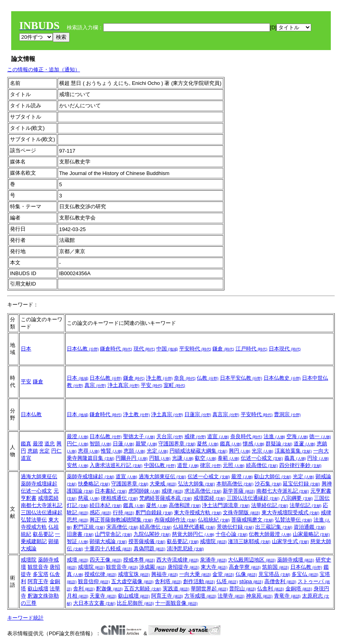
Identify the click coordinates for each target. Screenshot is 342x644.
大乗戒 (163, 484)
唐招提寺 (184, 567)
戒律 (195, 436)
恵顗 (134, 451)
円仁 (56, 451)
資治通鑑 (310, 527)
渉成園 (153, 567)
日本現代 (285, 349)
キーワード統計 (25, 618)
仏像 (246, 574)
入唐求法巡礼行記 (116, 465)
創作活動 (199, 581)
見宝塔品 (274, 574)
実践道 (176, 589)
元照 (234, 465)
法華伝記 (306, 505)
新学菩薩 (239, 491)
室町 (174, 385)
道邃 (304, 444)
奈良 (185, 378)
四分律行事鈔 (300, 465)
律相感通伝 (119, 498)
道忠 (50, 444)
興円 (240, 451)
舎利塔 (168, 581)
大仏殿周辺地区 (252, 560)
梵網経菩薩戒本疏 (166, 498)
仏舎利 (271, 589)
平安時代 (195, 349)
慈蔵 (89, 498)
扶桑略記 (94, 484)
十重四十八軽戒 (108, 548)
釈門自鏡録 (154, 512)
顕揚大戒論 (108, 541)
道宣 (26, 458)
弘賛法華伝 (34, 520)
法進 (274, 436)
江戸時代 (252, 349)
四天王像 (106, 560)
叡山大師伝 (273, 476)
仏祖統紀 (214, 520)
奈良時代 (246, 436)
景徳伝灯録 (235, 527)
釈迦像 (109, 589)
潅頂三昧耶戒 (249, 541)
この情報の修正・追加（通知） (44, 69)
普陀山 (243, 589)
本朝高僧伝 (235, 484)
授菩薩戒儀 (147, 541)
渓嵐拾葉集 (293, 451)
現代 (144, 349)
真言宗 (226, 414)
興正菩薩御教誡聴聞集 (121, 520)
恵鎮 (33, 451)
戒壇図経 (48, 498)
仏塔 (227, 581)
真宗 (95, 385)
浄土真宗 (124, 385)
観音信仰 (94, 581)
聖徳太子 (139, 436)
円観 (160, 458)
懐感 (254, 444)
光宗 (262, 451)
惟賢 (112, 451)
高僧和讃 (185, 505)
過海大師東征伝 (39, 476)
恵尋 (89, 451)
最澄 (38, 444)
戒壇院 (213, 541)
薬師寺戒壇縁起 (39, 484)
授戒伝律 (100, 574)
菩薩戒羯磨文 (252, 520)
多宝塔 (41, 574)
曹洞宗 (287, 414)
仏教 (208, 378)
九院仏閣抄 (152, 534)
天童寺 (103, 596)
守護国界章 (177, 444)
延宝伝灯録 (301, 484)
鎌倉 (223, 349)
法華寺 (231, 596)
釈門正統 (89, 527)
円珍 (318, 458)
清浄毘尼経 (185, 548)
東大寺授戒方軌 (198, 512)
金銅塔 (299, 589)
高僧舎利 (280, 581)
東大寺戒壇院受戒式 (291, 512)
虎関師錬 (144, 491)
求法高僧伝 (203, 491)
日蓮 (124, 444)
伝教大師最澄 (270, 534)
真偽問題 (150, 548)
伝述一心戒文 (262, 458)
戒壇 (78, 560)
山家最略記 (311, 534)
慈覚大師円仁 (193, 534)
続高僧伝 (262, 465)
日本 (26, 349)
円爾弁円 (132, 458)
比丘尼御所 (135, 603)
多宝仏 (305, 574)
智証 (78, 541)
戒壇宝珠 (134, 574)
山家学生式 (291, 541)
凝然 (208, 444)
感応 (100, 512)
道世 (188, 465)
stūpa (251, 581)
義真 (295, 458)
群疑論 (279, 444)
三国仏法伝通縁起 (42, 512)
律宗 (211, 465)
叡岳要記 (43, 534)
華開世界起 (209, 589)
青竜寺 (287, 596)
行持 (124, 512)
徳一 (320, 436)
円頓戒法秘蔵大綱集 (199, 451)
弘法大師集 (197, 484)
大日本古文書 (94, 603)
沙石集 (268, 484)
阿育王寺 (38, 581)
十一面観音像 (176, 603)
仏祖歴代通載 (194, 527)
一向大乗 (195, 574)
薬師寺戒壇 (296, 560)
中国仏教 (160, 465)
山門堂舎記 (113, 534)
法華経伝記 (270, 505)
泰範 (228, 458)
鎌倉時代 (116, 349)
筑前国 (275, 567)
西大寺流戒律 (178, 560)
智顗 (100, 444)
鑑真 (26, 444)
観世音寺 (38, 567)
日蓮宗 (198, 414)
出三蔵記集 (274, 527)
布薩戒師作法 (176, 520)
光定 (44, 451)
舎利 (84, 589)
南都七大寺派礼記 (42, 505)
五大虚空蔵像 (132, 581)
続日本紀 (106, 505)
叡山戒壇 (38, 589)
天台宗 (170, 436)
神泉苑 (259, 596)
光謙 (183, 458)
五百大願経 (143, 589)
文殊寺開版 (241, 512)
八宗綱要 (297, 498)
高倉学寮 (245, 567)
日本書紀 (111, 491)
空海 (297, 436)
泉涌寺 (213, 560)
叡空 (206, 458)
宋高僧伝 (122, 527)
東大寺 (214, 567)
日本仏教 (83, 349)
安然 (78, 465)
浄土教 (159, 378)
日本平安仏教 (241, 378)
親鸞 (146, 444)
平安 (26, 381)
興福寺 (165, 574)
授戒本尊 (139, 560)
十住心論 (232, 534)
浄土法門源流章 (226, 505)
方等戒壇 (200, 596)
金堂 (223, 574)
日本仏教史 (282, 378)
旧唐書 (80, 534)
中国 (167, 349)
